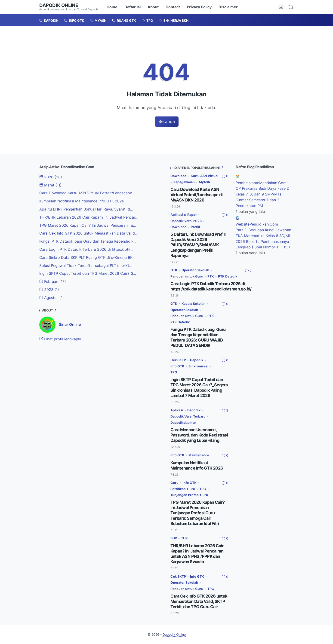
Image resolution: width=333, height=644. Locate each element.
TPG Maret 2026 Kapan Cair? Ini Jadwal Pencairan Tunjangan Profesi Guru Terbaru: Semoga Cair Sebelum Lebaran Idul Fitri (198, 513)
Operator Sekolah (195, 270)
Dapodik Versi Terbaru (188, 416)
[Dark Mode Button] (281, 7)
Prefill (195, 227)
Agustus (52, 298)
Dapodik (197, 360)
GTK (174, 270)
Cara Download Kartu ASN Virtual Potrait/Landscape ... (88, 193)
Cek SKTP (178, 360)
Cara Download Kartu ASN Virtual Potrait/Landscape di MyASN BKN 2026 (197, 195)
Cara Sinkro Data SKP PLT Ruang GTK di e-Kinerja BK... (87, 257)
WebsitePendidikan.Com (257, 224)
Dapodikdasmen (183, 423)
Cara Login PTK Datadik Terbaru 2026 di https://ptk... (86, 249)
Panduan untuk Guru (187, 276)
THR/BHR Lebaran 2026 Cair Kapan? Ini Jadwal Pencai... (88, 217)
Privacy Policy (199, 7)
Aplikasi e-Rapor (184, 215)
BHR (174, 538)
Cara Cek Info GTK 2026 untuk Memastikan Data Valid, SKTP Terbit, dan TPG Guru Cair (199, 601)
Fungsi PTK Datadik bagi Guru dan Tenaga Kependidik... (88, 241)
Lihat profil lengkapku (61, 339)
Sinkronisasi (198, 366)
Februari (53, 281)
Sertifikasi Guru (183, 489)
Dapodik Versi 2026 (186, 221)
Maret (50, 185)
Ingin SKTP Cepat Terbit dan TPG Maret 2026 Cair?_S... (88, 273)
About (153, 7)
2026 (51, 177)
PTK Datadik (228, 276)
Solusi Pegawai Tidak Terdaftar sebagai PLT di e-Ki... (85, 266)
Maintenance (199, 455)
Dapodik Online (59, 5)
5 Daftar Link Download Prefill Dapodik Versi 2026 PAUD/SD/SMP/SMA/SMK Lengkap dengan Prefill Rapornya (198, 245)
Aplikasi (177, 410)
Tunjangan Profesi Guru (189, 495)
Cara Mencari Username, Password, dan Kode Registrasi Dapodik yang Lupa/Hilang (199, 435)
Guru (174, 483)
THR (184, 538)
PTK (211, 276)
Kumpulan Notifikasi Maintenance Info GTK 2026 (82, 201)
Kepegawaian (184, 182)
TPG (174, 372)
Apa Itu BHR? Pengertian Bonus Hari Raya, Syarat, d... (86, 209)
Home (112, 7)
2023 (49, 290)
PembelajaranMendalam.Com (261, 183)
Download (179, 176)
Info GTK (177, 366)
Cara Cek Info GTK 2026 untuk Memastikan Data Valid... (88, 233)
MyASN (205, 182)
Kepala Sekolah (194, 304)
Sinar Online (70, 324)
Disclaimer (228, 7)
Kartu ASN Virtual (205, 176)
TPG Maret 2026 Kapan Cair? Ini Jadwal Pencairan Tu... (88, 225)
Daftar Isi (133, 7)
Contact (173, 7)
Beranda (167, 121)
